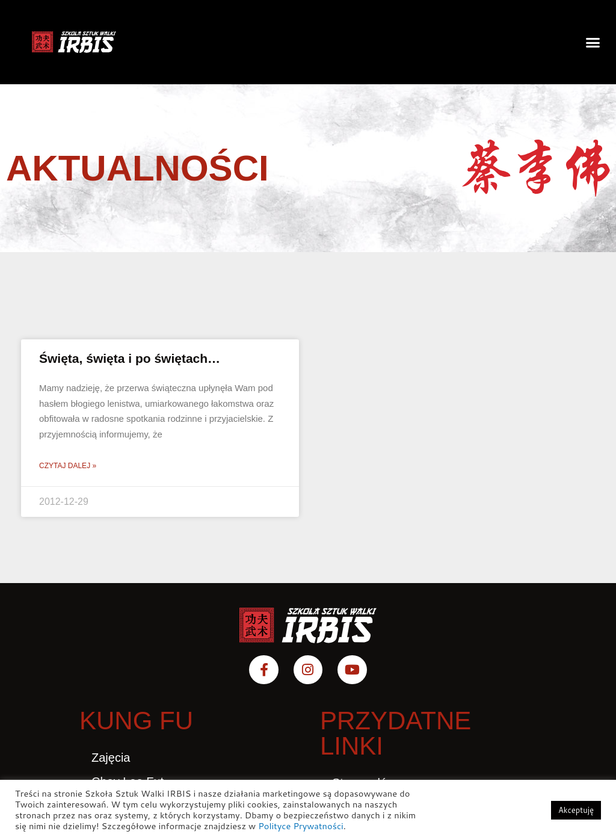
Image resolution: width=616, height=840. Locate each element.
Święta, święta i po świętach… (130, 358)
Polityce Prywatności (301, 826)
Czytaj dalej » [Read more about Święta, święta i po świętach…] (68, 466)
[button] (593, 42)
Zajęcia (111, 758)
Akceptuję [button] (576, 810)
